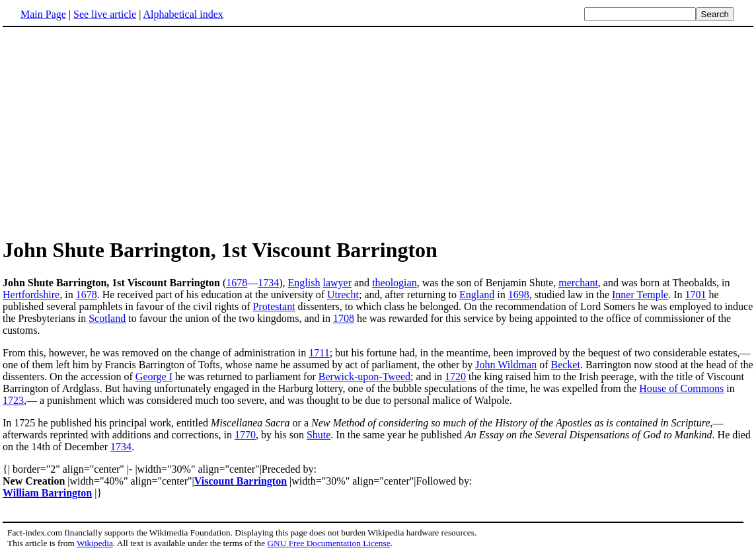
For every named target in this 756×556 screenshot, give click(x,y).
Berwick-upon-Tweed (364, 377)
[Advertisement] (114, 132)
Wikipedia (95, 543)
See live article (105, 14)
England (477, 295)
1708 (344, 318)
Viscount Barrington (241, 481)
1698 (519, 295)
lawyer (337, 283)
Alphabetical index (183, 14)
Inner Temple (640, 295)
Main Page (43, 14)
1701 (696, 295)
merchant (578, 283)
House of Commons (681, 388)
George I (154, 377)
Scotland (107, 318)
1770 (245, 435)
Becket (565, 365)
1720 (455, 377)
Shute (319, 435)
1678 (237, 283)
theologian (395, 283)
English (304, 283)
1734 (268, 283)
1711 (319, 353)
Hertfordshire (31, 295)
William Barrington (47, 493)
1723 (13, 400)
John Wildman (506, 365)
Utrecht (343, 295)
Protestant (274, 306)
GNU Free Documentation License (328, 543)
